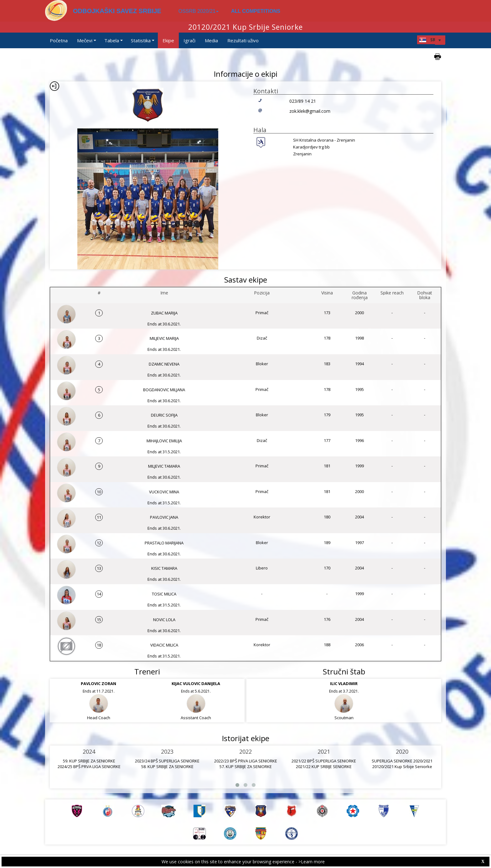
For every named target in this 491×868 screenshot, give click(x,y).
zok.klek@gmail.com (310, 111)
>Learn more (312, 862)
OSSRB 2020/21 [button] (199, 11)
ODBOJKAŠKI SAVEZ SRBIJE (117, 11)
